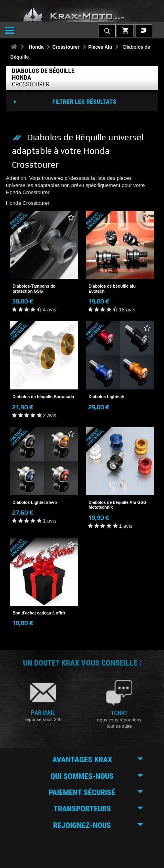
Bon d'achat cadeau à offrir (39, 613)
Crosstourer (66, 47)
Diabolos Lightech (107, 397)
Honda (36, 47)
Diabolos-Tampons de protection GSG (34, 289)
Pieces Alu (100, 47)
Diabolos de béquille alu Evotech (112, 289)
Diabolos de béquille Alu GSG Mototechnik (118, 505)
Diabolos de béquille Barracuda (43, 397)
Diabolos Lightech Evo (35, 503)
